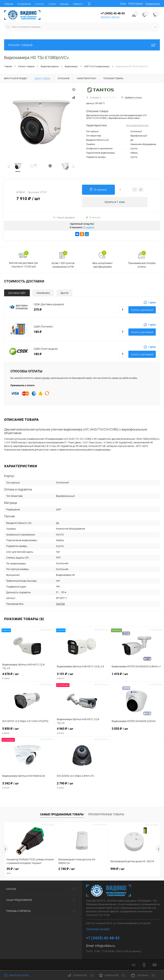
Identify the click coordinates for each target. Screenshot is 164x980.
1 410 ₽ (137, 677)
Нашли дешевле (64, 218)
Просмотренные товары (106, 815)
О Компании (24, 4)
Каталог (40, 4)
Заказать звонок (110, 17)
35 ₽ (30, 871)
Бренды (65, 4)
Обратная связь (17, 975)
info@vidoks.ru (105, 946)
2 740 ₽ (67, 869)
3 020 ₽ (137, 731)
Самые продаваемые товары (62, 815)
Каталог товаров (82, 45)
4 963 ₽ (82, 731)
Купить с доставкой (142, 310)
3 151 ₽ (82, 677)
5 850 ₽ (27, 731)
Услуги (52, 4)
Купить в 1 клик (115, 202)
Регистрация (136, 3)
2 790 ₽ (82, 786)
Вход (123, 3)
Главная (9, 4)
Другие (64, 293)
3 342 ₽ (27, 786)
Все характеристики (137, 125)
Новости (78, 4)
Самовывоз (43, 293)
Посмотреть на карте (98, 929)
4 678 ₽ (27, 677)
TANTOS (60, 604)
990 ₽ (117, 869)
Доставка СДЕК (17, 293)
